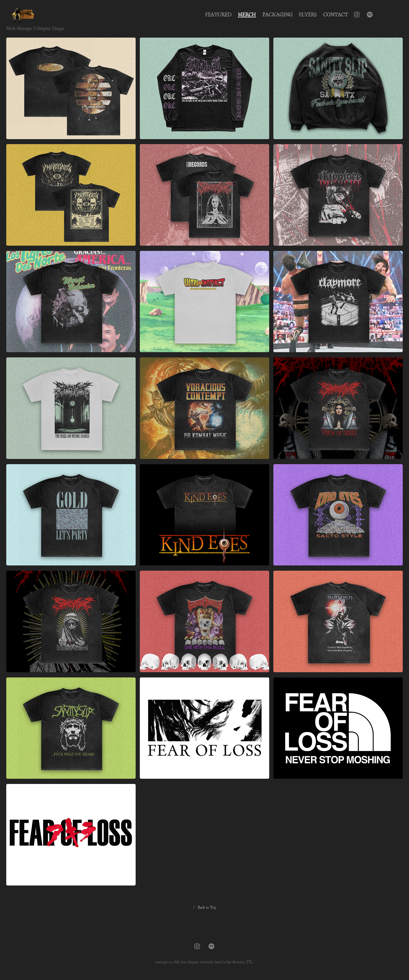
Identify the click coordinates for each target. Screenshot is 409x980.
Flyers (308, 15)
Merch (247, 15)
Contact (336, 15)
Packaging (278, 15)
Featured (218, 15)
